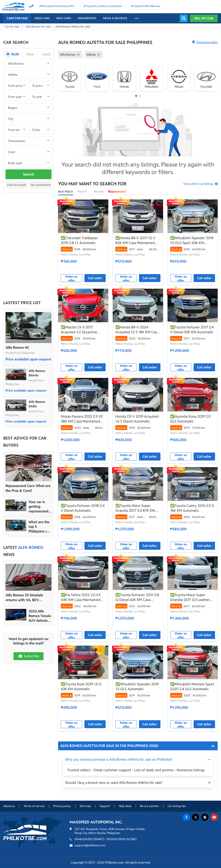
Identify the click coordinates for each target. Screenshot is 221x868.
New (30, 54)
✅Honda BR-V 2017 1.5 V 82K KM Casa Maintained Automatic (135, 241)
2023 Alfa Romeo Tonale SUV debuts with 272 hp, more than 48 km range (40, 616)
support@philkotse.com (90, 845)
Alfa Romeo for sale (38, 27)
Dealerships (87, 18)
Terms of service (34, 806)
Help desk (125, 806)
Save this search (17, 185)
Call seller (95, 278)
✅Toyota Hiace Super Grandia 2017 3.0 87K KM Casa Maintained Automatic (137, 508)
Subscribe (29, 656)
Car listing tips (177, 806)
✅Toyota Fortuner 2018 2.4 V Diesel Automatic (83, 508)
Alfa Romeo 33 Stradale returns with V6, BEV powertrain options (24, 598)
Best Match (66, 191)
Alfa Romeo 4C (17, 348)
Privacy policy (62, 806)
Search (29, 174)
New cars (64, 18)
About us (9, 806)
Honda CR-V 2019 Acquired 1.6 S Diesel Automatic (137, 419)
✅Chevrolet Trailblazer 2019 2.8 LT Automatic (79, 240)
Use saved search (41, 185)
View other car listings (198, 184)
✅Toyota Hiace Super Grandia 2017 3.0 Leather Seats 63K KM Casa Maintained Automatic (190, 597)
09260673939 (116, 839)
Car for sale (12, 27)
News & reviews (115, 18)
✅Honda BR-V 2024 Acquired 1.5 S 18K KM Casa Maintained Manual (137, 330)
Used (46, 54)
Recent (99, 191)
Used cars (42, 18)
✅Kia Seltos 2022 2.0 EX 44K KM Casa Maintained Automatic (81, 597)
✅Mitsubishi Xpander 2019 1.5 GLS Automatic (137, 687)
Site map (85, 806)
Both (15, 54)
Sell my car (204, 18)
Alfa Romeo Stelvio (37, 373)
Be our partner (150, 806)
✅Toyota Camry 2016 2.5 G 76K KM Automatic (192, 508)
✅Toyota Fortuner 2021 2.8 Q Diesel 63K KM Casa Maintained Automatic (137, 597)
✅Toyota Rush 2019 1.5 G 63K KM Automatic (81, 687)
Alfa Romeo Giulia (37, 404)
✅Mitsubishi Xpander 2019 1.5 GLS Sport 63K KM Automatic (192, 241)
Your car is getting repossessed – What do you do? (40, 507)
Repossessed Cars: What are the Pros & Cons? (28, 488)
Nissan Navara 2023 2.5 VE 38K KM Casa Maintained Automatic (82, 419)
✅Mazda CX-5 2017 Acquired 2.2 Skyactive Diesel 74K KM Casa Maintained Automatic (79, 330)
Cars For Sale (17, 18)
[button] (136, 96)
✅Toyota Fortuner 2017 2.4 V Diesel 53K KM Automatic (192, 330)
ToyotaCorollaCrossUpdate (104, 6)
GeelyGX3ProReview (147, 6)
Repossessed (117, 191)
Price (84, 191)
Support (105, 806)
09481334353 (83, 839)
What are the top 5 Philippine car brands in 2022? (39, 527)
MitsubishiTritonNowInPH (58, 6)
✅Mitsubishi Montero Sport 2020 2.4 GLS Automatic (192, 687)
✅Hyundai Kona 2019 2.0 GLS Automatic (190, 419)
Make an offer (71, 278)
